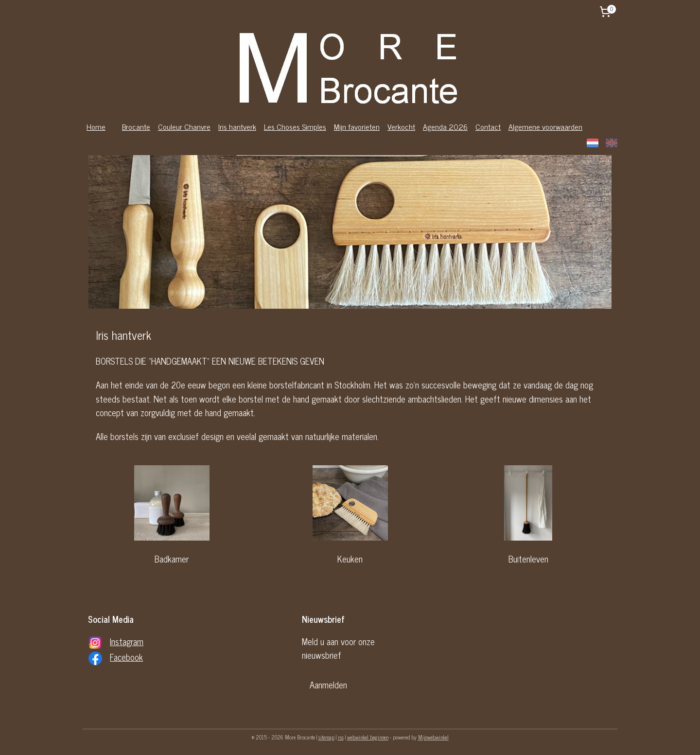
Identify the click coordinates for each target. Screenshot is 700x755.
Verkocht (401, 126)
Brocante (136, 126)
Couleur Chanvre (184, 126)
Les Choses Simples (295, 126)
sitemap (326, 737)
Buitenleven (528, 559)
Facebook (126, 657)
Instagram (127, 641)
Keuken (350, 559)
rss (341, 737)
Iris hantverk (237, 126)
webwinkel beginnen (368, 737)
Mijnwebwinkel (433, 737)
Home (96, 126)
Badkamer (172, 559)
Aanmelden (328, 685)
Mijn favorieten (357, 126)
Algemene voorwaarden (545, 126)
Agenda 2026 (445, 126)
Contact (488, 126)
